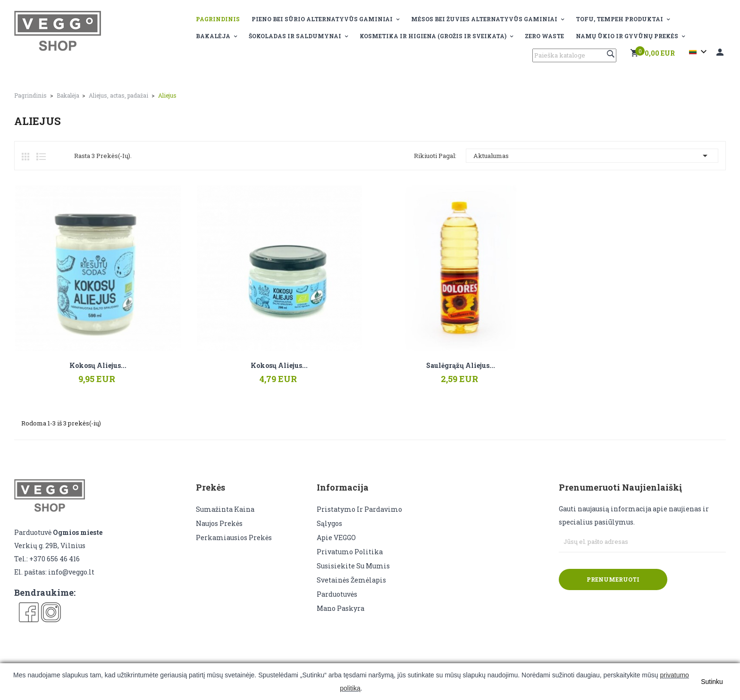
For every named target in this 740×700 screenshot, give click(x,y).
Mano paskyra (341, 608)
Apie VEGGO (336, 537)
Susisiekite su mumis (353, 566)
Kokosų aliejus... (98, 366)
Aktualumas (592, 156)
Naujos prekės (219, 523)
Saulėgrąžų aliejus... (461, 366)
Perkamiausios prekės (234, 537)
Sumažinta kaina (225, 509)
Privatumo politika (350, 552)
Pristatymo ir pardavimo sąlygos (359, 516)
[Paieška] (574, 55)
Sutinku (712, 682)
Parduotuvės (337, 594)
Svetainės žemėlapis (351, 580)
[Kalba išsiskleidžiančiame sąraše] (699, 52)
